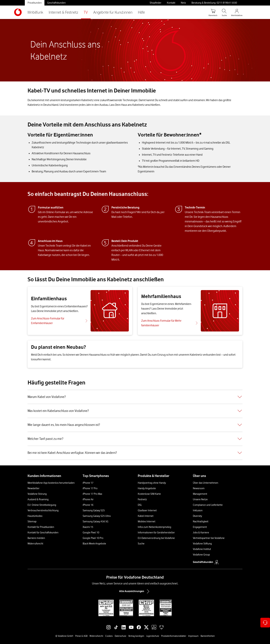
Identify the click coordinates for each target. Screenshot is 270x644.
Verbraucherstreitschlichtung (43, 510)
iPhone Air (88, 499)
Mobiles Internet (147, 521)
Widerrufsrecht (35, 544)
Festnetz (142, 499)
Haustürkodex (35, 516)
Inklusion (198, 510)
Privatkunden (35, 3)
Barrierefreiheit (208, 636)
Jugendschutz (153, 636)
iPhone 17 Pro (90, 488)
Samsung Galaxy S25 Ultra (97, 516)
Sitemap (32, 521)
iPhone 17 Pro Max (92, 494)
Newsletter (33, 488)
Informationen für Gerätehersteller (156, 533)
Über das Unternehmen (206, 483)
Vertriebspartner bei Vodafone (209, 538)
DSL (140, 505)
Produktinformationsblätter (174, 636)
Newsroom (199, 488)
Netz (183, 3)
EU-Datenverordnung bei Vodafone (156, 538)
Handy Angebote (147, 488)
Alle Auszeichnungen (135, 591)
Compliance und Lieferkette (208, 505)
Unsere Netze (200, 499)
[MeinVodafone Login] (237, 12)
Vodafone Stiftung (202, 544)
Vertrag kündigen (136, 636)
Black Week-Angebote (94, 544)
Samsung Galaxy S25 (94, 510)
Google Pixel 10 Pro (93, 538)
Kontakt (171, 3)
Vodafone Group (201, 555)
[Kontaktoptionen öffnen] (265, 623)
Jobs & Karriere (201, 533)
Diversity (197, 516)
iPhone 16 (88, 505)
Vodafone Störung (37, 494)
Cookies (109, 636)
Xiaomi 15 (88, 527)
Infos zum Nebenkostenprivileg (154, 527)
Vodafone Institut (202, 549)
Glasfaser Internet (147, 510)
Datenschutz (120, 636)
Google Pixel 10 (91, 533)
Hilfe (141, 12)
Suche (141, 544)
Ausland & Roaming (38, 499)
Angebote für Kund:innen (113, 12)
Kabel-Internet (146, 516)
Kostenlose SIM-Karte (149, 494)
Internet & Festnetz (63, 12)
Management (200, 494)
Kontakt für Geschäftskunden (43, 533)
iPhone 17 (88, 483)
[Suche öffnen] (224, 12)
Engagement (200, 527)
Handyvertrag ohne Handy (152, 483)
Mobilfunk (35, 12)
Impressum (193, 636)
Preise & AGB (81, 636)
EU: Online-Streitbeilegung (42, 505)
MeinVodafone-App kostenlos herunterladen (51, 483)
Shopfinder (155, 3)
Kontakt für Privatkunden (41, 527)
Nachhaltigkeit (201, 521)
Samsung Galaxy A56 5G (95, 521)
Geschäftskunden (56, 3)
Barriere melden (36, 538)
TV (86, 12)
